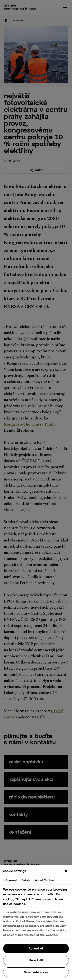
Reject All (36, 960)
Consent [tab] (11, 880)
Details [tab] (26, 880)
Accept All (36, 949)
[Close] (66, 871)
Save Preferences (36, 972)
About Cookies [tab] (45, 880)
